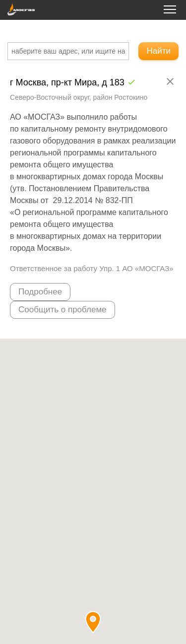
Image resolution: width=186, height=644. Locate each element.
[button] (93, 622)
